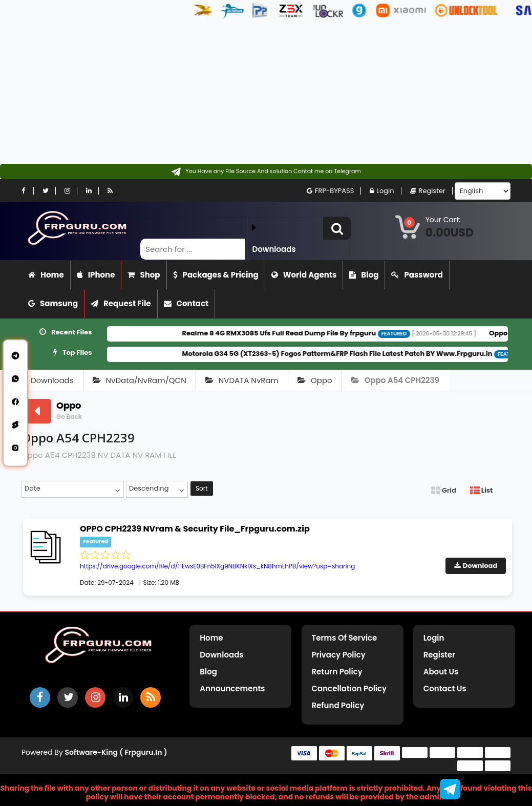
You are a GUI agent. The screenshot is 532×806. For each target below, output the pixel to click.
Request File (121, 303)
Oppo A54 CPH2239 (395, 380)
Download (476, 566)
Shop (144, 275)
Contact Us (445, 688)
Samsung (53, 303)
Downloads (52, 380)
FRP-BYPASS (330, 191)
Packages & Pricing (216, 275)
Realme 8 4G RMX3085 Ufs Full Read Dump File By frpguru (292, 333)
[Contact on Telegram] (266, 172)
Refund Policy (338, 705)
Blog (364, 275)
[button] (337, 228)
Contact (186, 303)
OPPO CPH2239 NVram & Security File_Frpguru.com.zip (195, 529)
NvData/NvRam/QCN (140, 380)
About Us (441, 672)
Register (428, 191)
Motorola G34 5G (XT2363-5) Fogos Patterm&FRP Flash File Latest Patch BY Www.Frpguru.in (350, 354)
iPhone (96, 275)
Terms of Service (345, 638)
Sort (202, 488)
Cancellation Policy (349, 688)
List (481, 490)
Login (382, 191)
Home (46, 275)
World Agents (304, 275)
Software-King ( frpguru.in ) (116, 752)
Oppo (315, 380)
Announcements (232, 688)
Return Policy (337, 672)
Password (417, 275)
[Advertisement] (262, 92)
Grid (444, 490)
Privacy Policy (339, 655)
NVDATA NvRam (242, 380)
